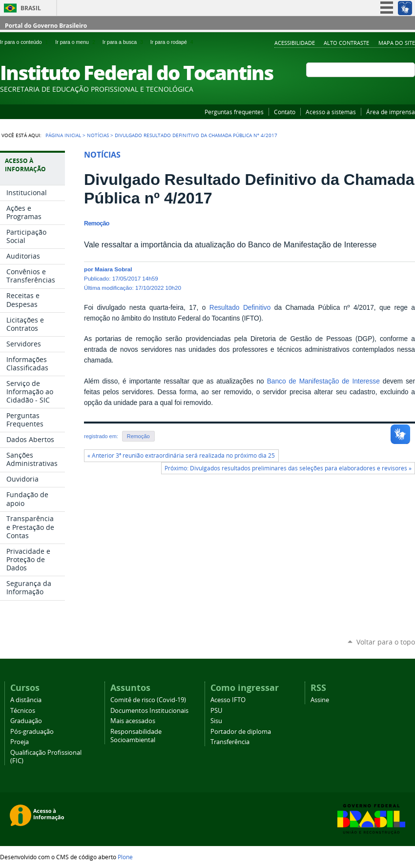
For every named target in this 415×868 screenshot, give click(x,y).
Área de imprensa (391, 112)
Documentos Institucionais (149, 711)
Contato (285, 112)
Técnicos (23, 711)
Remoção (138, 436)
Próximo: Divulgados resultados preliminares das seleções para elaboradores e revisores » (288, 468)
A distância (26, 700)
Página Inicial (63, 135)
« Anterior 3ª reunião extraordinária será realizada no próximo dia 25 (181, 455)
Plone (125, 857)
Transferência (230, 742)
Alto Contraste (346, 43)
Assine (320, 700)
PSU (216, 711)
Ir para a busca (124, 42)
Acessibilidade (295, 43)
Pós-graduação (32, 732)
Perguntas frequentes (234, 112)
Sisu (216, 721)
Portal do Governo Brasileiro (46, 26)
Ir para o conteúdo (26, 42)
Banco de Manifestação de (310, 381)
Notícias (98, 135)
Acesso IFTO (228, 700)
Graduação (26, 721)
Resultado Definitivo (240, 308)
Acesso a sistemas (331, 112)
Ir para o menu (77, 42)
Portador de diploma (241, 732)
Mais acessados (133, 721)
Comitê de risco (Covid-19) (148, 700)
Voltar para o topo (386, 642)
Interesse (366, 381)
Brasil (31, 8)
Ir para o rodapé (173, 42)
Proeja (20, 742)
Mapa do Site (397, 43)
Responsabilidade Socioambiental (136, 736)
